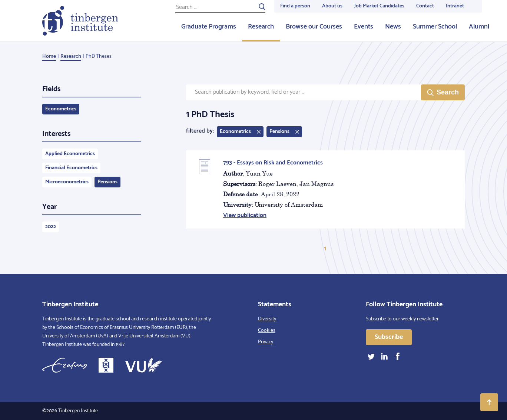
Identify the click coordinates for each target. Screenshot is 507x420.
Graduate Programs (209, 27)
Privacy (266, 342)
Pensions (107, 182)
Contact (425, 6)
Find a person (295, 6)
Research (261, 27)
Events (364, 27)
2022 (51, 227)
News (393, 27)
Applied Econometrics (70, 154)
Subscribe (389, 337)
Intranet (455, 6)
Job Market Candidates (379, 6)
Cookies (267, 331)
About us (332, 6)
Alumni (479, 27)
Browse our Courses (314, 27)
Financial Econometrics (71, 168)
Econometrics (61, 109)
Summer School (435, 27)
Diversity (267, 319)
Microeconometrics (67, 182)
